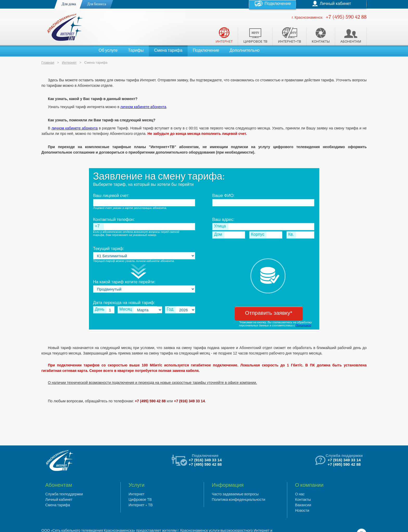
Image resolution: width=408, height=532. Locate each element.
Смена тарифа (168, 50)
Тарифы (136, 50)
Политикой (304, 325)
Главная (48, 63)
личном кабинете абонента (143, 107)
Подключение (206, 50)
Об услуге (108, 50)
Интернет (69, 63)
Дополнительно (244, 50)
